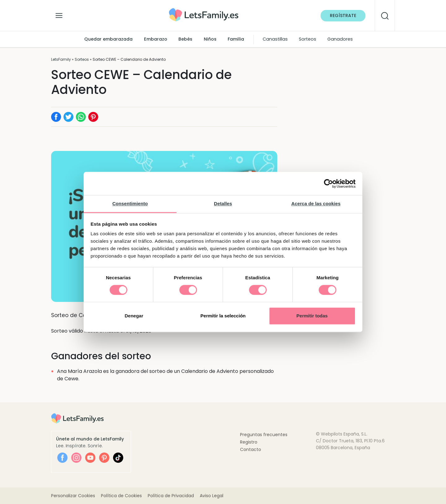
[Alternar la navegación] (59, 14)
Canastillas (275, 39)
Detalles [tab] (223, 203)
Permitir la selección (223, 316)
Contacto (251, 449)
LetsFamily (61, 59)
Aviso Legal (212, 496)
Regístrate (343, 15)
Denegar (134, 316)
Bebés (185, 39)
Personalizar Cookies (73, 496)
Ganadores (340, 39)
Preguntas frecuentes (264, 435)
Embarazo (156, 39)
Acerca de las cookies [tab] (316, 203)
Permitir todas (312, 316)
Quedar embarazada (108, 39)
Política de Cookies (121, 496)
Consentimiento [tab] (130, 203)
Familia (236, 39)
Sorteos (308, 39)
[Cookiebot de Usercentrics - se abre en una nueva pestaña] (328, 183)
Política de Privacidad (171, 496)
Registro (249, 442)
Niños (210, 39)
